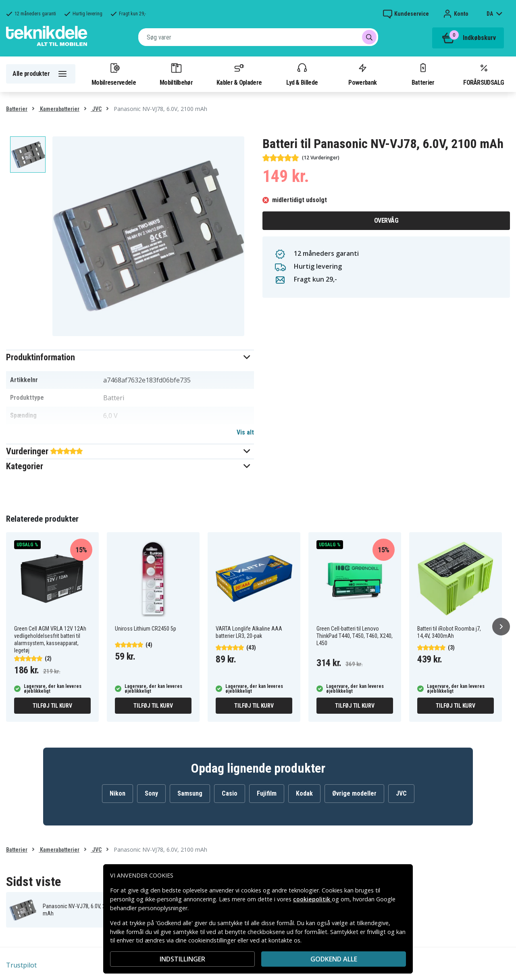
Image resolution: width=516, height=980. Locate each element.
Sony (151, 793)
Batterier (423, 74)
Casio (230, 793)
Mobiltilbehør (176, 74)
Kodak (304, 793)
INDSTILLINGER (182, 959)
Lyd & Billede (302, 74)
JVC (96, 109)
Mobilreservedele (114, 74)
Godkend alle (334, 959)
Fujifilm (267, 793)
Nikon (118, 793)
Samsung (190, 793)
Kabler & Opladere (239, 74)
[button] (130, 357)
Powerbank (362, 74)
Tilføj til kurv (52, 706)
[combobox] (258, 37)
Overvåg (386, 220)
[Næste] (501, 627)
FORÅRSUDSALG (484, 74)
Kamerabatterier (59, 109)
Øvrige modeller (354, 793)
